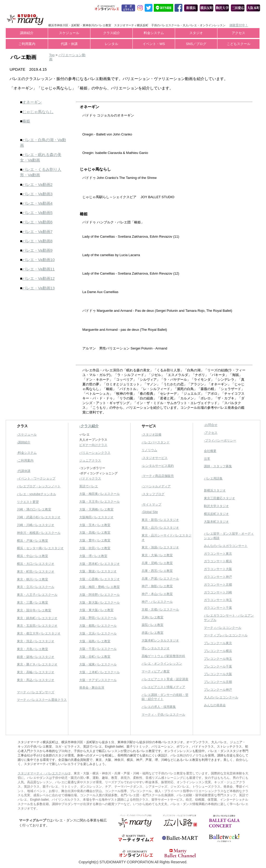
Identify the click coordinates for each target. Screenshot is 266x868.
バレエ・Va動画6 (37, 222)
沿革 (207, 459)
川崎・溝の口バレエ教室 (34, 509)
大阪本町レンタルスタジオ (160, 640)
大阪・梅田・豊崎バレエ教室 (99, 587)
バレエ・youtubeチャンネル (36, 494)
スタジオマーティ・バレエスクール (43, 773)
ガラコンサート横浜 (218, 561)
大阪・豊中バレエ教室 (95, 540)
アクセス (238, 33)
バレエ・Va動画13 (38, 288)
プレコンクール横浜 (218, 651)
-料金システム (27, 453)
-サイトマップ (151, 504)
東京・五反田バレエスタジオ (37, 626)
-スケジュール (27, 435)
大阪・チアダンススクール (98, 680)
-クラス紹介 (89, 426)
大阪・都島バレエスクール (98, 626)
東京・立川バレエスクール (36, 587)
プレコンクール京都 (218, 682)
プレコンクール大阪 (218, 674)
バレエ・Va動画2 (37, 184)
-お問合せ (211, 425)
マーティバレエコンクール (223, 628)
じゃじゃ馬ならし (38, 112)
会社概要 (210, 451)
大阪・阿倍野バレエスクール (99, 595)
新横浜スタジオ (215, 490)
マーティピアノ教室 (156, 671)
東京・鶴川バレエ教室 (32, 579)
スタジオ (196, 33)
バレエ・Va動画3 (37, 194)
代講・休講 (69, 44)
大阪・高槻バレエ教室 (95, 533)
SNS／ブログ (196, 44)
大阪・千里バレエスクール (98, 649)
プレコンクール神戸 (218, 690)
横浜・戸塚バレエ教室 (32, 541)
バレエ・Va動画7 (37, 232)
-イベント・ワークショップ (36, 478)
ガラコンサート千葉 (218, 608)
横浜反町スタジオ (216, 514)
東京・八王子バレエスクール (37, 595)
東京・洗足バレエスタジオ (36, 641)
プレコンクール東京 (218, 643)
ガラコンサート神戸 (218, 577)
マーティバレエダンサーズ (36, 692)
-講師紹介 (24, 442)
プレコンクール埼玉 (218, 659)
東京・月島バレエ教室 (32, 649)
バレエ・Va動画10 (38, 260)
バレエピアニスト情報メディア (163, 687)
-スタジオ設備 (151, 435)
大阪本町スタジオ (216, 522)
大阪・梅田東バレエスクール (99, 494)
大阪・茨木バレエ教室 (95, 525)
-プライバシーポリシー (220, 441)
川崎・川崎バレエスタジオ (36, 525)
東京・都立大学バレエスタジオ (39, 633)
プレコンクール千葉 (218, 666)
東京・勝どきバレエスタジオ (37, 664)
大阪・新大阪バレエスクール (99, 603)
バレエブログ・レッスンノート (39, 486)
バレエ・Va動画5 (37, 213)
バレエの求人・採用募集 (159, 707)
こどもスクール (239, 44)
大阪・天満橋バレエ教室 (96, 509)
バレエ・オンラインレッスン (162, 664)
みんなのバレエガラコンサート (226, 546)
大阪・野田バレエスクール (98, 618)
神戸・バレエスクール (157, 602)
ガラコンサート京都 (218, 585)
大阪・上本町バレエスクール (99, 672)
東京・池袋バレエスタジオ (160, 547)
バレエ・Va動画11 (38, 269)
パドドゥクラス (90, 478)
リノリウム (149, 450)
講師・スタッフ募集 (218, 466)
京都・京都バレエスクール (160, 610)
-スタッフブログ (153, 494)
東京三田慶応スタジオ (220, 498)
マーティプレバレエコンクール (226, 635)
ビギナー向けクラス (93, 445)
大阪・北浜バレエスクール (98, 633)
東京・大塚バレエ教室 (157, 555)
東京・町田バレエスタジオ (36, 572)
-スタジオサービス (155, 458)
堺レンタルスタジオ (156, 648)
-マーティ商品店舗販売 (158, 476)
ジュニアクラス (90, 461)
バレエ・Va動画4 (37, 203)
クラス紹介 (112, 33)
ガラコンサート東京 (218, 554)
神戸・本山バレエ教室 (157, 594)
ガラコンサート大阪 (218, 569)
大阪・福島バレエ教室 (95, 641)
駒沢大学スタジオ (216, 506)
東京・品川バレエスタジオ (160, 528)
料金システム (154, 33)
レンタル (111, 44)
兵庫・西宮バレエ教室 (157, 571)
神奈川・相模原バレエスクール (39, 533)
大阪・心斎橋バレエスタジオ (99, 579)
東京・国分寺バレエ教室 (34, 610)
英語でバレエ (89, 486)
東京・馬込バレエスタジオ (36, 680)
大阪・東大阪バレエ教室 (96, 610)
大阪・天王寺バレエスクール (99, 502)
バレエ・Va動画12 (38, 278)
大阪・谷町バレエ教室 (95, 657)
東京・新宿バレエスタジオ (160, 520)
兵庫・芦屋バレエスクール (160, 579)
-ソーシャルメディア (156, 486)
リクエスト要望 (28, 502)
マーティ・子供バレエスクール (163, 715)
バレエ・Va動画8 (37, 241)
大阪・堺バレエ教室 (93, 556)
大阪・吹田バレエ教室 (95, 548)
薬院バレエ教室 (152, 625)
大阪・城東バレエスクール (98, 664)
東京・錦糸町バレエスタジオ (37, 618)
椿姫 (26, 121)
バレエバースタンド (156, 442)
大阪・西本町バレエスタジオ (99, 564)
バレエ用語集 (213, 478)
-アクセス (211, 433)
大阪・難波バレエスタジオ (98, 571)
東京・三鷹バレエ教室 (32, 603)
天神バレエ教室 (152, 617)
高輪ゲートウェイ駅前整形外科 (163, 656)
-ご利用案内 (25, 461)
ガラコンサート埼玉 (218, 600)
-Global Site (150, 512)
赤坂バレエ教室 (152, 633)
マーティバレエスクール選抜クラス (42, 700)
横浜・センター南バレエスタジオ (40, 548)
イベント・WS (154, 44)
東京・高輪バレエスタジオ (36, 672)
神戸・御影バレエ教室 (157, 586)
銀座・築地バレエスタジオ (36, 657)
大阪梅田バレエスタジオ (96, 517)
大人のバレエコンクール (221, 697)
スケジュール (69, 33)
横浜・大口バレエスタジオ (36, 564)
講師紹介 (27, 33)
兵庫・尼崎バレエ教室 (157, 563)
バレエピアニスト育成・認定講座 (165, 679)
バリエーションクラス (95, 453)
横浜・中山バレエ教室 (32, 556)
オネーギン (32, 102)
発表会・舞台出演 (92, 688)
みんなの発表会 (215, 705)
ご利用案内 (27, 44)
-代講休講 (24, 471)
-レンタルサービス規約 (158, 466)
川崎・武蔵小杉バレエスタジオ (39, 517)
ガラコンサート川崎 (218, 592)
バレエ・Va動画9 (37, 250)
